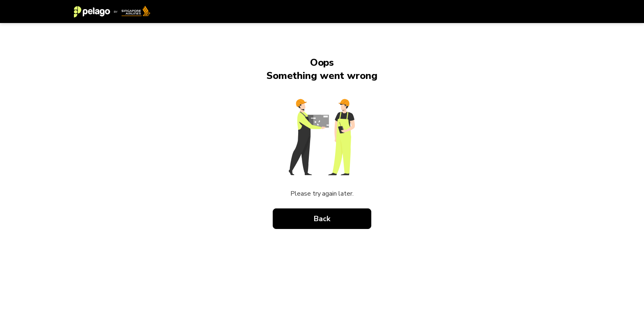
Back (322, 219)
